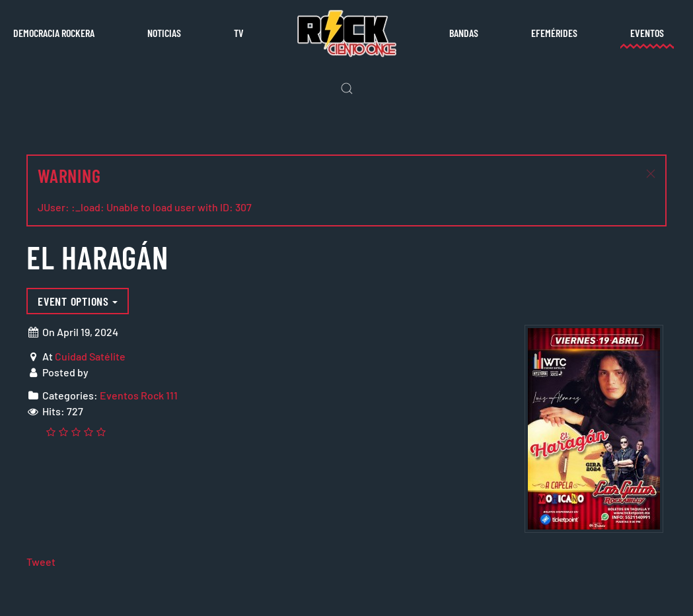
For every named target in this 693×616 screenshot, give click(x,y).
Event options (78, 301)
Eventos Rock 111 (139, 395)
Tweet (41, 562)
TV (239, 33)
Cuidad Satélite (90, 356)
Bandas (464, 33)
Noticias (164, 33)
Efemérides (554, 33)
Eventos (647, 33)
